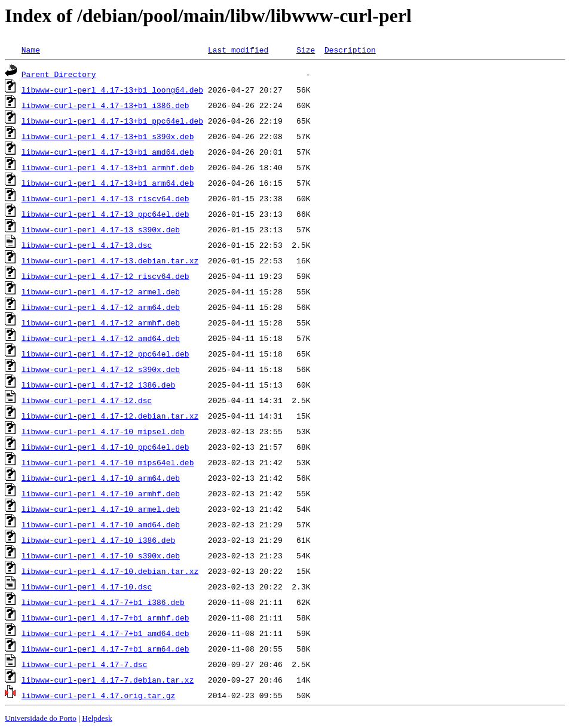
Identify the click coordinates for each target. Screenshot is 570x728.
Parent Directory (59, 74)
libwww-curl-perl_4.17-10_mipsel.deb (103, 431)
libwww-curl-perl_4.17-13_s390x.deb (101, 229)
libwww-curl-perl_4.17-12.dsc (87, 400)
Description (350, 50)
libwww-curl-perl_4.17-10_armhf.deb (101, 493)
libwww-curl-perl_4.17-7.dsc (85, 664)
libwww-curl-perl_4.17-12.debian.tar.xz (110, 416)
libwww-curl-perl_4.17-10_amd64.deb (101, 524)
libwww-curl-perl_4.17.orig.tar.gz (98, 695)
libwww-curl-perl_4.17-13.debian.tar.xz (110, 260)
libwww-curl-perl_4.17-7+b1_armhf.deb (105, 618)
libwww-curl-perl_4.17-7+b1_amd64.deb (105, 633)
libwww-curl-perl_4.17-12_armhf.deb (101, 322)
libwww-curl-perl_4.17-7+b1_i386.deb (103, 602)
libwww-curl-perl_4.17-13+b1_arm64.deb (108, 183)
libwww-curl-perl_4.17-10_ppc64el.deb (105, 447)
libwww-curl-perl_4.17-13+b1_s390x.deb (108, 136)
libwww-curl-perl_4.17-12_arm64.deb (101, 307)
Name (31, 50)
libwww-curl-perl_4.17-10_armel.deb (101, 509)
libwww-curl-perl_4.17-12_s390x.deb (101, 369)
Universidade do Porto (41, 718)
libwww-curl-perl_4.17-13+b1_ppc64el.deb (112, 121)
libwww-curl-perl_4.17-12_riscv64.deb (105, 276)
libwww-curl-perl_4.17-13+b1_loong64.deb (112, 90)
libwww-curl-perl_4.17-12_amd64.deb (101, 338)
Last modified (238, 50)
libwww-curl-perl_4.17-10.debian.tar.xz (110, 571)
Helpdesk (97, 718)
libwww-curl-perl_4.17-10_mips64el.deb (108, 462)
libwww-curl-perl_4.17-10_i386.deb (98, 540)
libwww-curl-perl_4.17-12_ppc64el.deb (105, 354)
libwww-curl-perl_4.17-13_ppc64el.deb (105, 214)
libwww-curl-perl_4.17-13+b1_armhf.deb (108, 167)
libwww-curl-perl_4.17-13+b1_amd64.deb (108, 152)
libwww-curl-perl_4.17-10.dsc (87, 586)
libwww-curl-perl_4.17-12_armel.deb (101, 291)
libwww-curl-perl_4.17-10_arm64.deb (101, 478)
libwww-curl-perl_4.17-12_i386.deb (98, 385)
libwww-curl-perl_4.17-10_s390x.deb (101, 555)
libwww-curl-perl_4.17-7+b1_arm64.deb (105, 649)
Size (306, 50)
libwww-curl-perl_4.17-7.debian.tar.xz (108, 680)
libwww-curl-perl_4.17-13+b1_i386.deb (105, 105)
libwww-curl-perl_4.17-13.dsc (87, 245)
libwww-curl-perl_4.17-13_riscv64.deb (105, 198)
